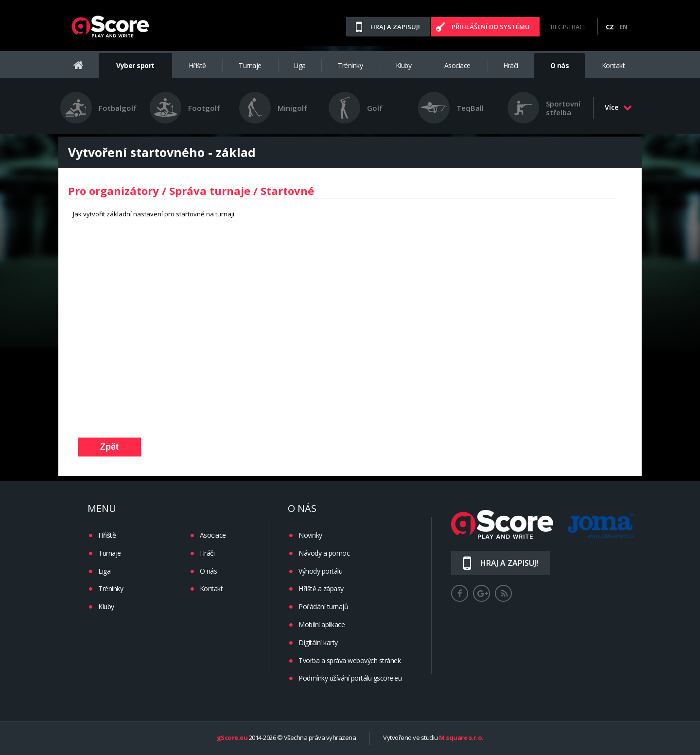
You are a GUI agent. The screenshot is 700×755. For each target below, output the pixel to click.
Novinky (310, 535)
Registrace (569, 27)
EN (623, 27)
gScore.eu (232, 738)
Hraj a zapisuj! (395, 27)
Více (618, 107)
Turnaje (250, 65)
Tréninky (350, 65)
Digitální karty (318, 642)
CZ (610, 27)
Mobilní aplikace (322, 624)
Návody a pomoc (324, 553)
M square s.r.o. (461, 738)
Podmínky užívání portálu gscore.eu (350, 678)
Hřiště (197, 65)
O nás (560, 65)
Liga (300, 65)
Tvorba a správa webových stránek (350, 660)
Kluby (404, 65)
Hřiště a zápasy (321, 588)
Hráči (511, 65)
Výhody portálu (320, 571)
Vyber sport (135, 65)
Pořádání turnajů (323, 606)
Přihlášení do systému (491, 27)
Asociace (457, 65)
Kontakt (613, 65)
